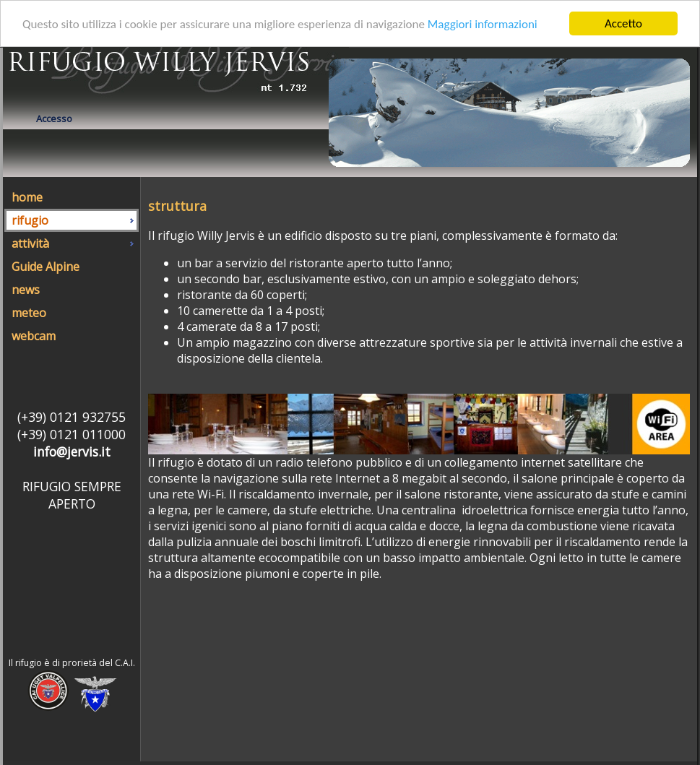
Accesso (54, 118)
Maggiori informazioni (483, 23)
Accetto (623, 23)
